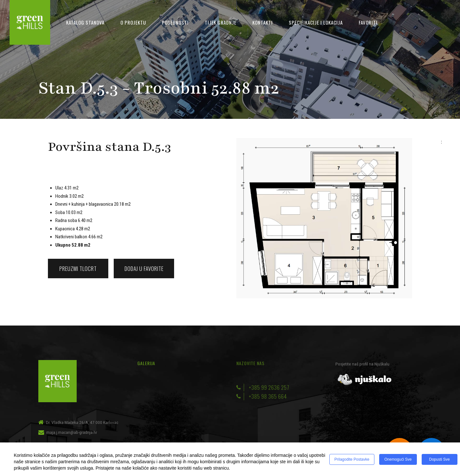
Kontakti (263, 22)
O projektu (133, 22)
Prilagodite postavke (352, 459)
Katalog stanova (85, 22)
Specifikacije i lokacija (316, 22)
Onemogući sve (398, 459)
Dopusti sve (439, 459)
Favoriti (368, 22)
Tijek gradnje (221, 22)
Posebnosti (175, 22)
